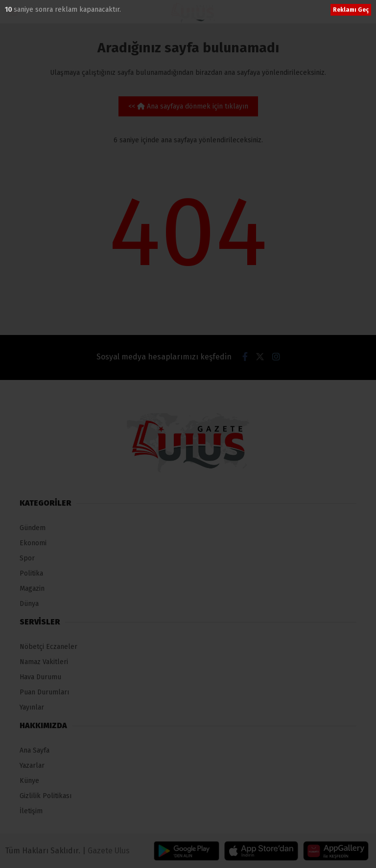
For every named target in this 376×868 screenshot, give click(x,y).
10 (9, 10)
